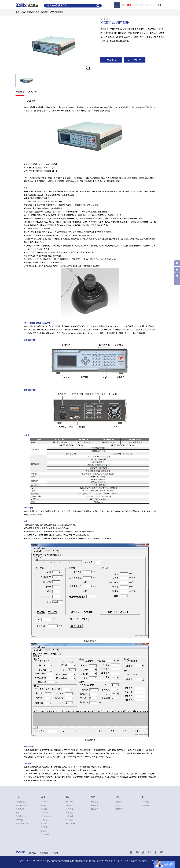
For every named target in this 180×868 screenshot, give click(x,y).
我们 (153, 5)
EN (159, 5)
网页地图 (32, 853)
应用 (123, 5)
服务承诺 (95, 802)
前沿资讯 (120, 809)
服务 (141, 5)
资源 (135, 5)
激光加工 (44, 831)
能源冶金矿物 (46, 816)
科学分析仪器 (21, 802)
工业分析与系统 (22, 805)
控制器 (44, 12)
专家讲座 (69, 813)
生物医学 (44, 805)
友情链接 (44, 853)
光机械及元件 (21, 816)
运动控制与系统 (33, 12)
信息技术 (44, 824)
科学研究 (44, 820)
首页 (17, 12)
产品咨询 (111, 60)
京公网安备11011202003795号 (150, 861)
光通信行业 (45, 834)
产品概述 (20, 92)
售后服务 (95, 809)
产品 (117, 5)
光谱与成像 (20, 809)
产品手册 (69, 820)
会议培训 (69, 809)
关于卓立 (145, 802)
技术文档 (32, 92)
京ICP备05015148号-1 (121, 861)
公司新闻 (120, 802)
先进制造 (44, 827)
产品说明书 (70, 824)
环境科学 (44, 813)
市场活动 (120, 805)
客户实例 (69, 802)
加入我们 (145, 805)
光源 (17, 813)
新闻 (147, 5)
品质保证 (95, 805)
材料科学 (44, 802)
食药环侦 (44, 809)
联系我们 (55, 853)
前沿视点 (69, 805)
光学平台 (19, 820)
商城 (129, 5)
